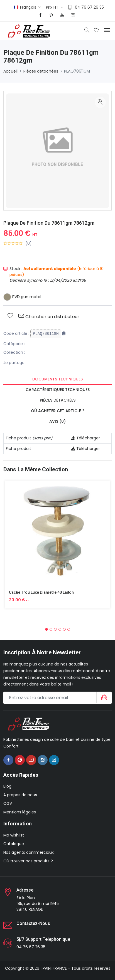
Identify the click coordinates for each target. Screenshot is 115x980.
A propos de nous (20, 795)
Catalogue (14, 844)
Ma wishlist (14, 835)
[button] (47, 629)
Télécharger (86, 438)
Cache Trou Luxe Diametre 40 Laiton (41, 592)
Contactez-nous (33, 923)
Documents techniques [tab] (58, 379)
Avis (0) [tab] (58, 421)
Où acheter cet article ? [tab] (58, 411)
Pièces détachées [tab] (58, 400)
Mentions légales (20, 812)
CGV (8, 803)
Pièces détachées (41, 71)
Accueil (10, 71)
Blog (7, 786)
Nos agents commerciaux (29, 852)
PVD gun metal (22, 297)
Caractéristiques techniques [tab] (58, 390)
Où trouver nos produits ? (28, 861)
